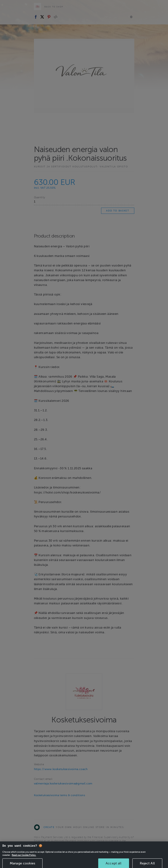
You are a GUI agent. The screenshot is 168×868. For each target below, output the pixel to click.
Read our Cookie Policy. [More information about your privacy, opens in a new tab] (24, 858)
